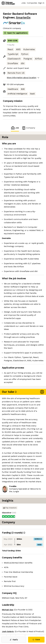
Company (28, 128)
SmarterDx (23, 18)
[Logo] (8, 3)
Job (15, 128)
